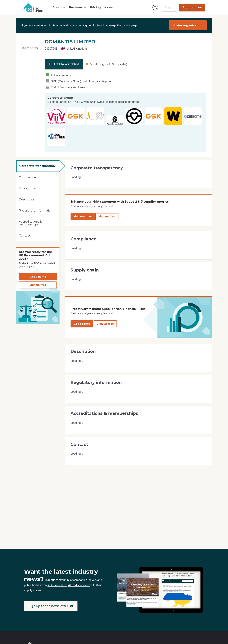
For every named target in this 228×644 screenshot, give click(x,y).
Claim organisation (188, 25)
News (109, 7)
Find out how (83, 216)
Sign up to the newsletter (51, 606)
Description (27, 199)
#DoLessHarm (58, 585)
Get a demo (38, 276)
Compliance (27, 177)
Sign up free (192, 7)
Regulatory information (36, 210)
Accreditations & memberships (30, 222)
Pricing (95, 7)
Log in (170, 7)
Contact (25, 235)
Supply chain (28, 188)
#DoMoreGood (79, 585)
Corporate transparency (37, 165)
